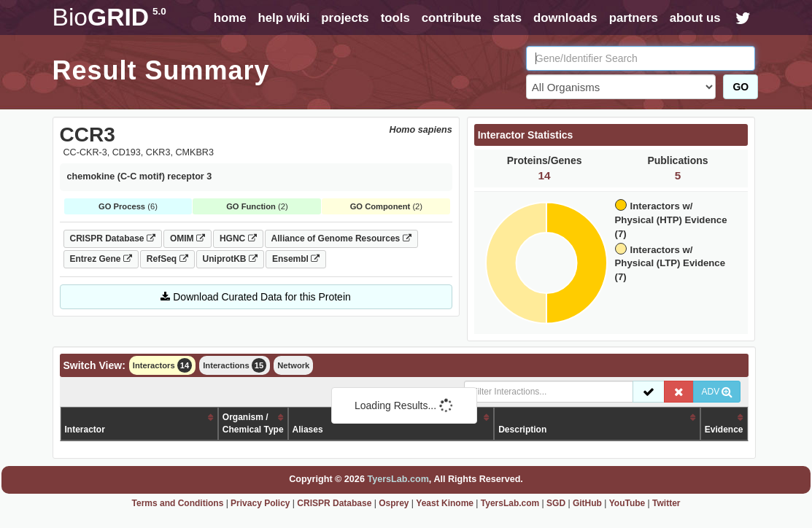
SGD (556, 503)
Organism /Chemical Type (253, 423)
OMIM (187, 238)
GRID (109, 17)
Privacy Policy (260, 503)
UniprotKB (230, 259)
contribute (452, 18)
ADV (717, 392)
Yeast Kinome (445, 503)
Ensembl (296, 259)
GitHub (587, 503)
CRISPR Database (113, 238)
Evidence (724, 430)
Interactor (85, 430)
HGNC (238, 238)
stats (507, 18)
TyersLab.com (398, 479)
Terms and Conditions (178, 503)
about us (695, 18)
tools (395, 18)
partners (634, 18)
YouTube (627, 503)
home (230, 18)
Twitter (666, 503)
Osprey (394, 503)
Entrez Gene (101, 259)
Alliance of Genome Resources (341, 238)
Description (522, 430)
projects (345, 18)
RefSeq (167, 259)
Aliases (308, 430)
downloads (565, 18)
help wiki (283, 18)
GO (741, 87)
